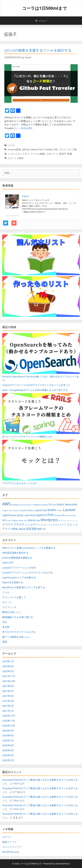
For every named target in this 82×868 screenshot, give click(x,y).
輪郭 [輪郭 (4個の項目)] (40, 529)
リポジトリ (52, 154)
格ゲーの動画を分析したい (16, 637)
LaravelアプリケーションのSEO (19, 568)
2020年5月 (8, 750)
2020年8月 (8, 735)
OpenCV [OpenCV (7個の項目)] (42, 515)
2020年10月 (9, 726)
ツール (11, 145)
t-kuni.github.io (12, 215)
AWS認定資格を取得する (15, 553)
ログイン (7, 837)
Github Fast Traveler (42, 149)
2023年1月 (8, 661)
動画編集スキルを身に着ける (18, 617)
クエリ (62, 149)
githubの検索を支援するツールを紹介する (38, 50)
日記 (5, 622)
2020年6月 (8, 745)
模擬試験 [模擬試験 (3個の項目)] (22, 529)
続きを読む (27, 128)
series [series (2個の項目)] (9, 521)
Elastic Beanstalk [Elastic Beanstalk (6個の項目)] (67, 504)
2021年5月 (8, 691)
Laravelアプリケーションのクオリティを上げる (27, 572)
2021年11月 (9, 676)
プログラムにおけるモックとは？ (41, 462)
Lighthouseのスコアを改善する (19, 577)
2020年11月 (9, 721)
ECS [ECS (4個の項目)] (51, 505)
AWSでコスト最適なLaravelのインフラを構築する (29, 548)
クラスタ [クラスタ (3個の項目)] (43, 525)
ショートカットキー (19, 154)
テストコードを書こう (14, 597)
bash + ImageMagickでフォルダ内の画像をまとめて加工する (35, 390)
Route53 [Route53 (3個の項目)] (58, 515)
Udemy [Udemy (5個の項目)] (31, 520)
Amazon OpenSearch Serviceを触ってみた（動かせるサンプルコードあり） (41, 357)
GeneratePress (63, 864)
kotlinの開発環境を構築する (17, 558)
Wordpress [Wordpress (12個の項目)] (49, 520)
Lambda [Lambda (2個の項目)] (60, 511)
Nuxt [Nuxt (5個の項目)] (33, 515)
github (26, 149)
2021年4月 (8, 696)
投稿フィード (9, 842)
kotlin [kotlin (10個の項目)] (52, 510)
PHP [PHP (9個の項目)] (50, 515)
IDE (56, 149)
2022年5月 (8, 671)
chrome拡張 (14, 149)
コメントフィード (12, 847)
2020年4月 (8, 755)
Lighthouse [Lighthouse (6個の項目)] (9, 515)
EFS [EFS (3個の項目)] (55, 505)
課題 (5, 642)
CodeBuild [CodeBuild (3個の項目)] (37, 505)
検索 (70, 154)
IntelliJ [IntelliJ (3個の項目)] (29, 510)
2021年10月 (9, 681)
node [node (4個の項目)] (27, 515)
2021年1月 (8, 711)
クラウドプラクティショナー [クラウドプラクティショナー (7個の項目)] (20, 524)
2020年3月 (8, 760)
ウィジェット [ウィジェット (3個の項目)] (64, 520)
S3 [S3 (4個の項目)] (63, 515)
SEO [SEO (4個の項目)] (4, 520)
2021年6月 (8, 686)
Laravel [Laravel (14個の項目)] (69, 510)
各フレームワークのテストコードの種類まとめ (41, 416)
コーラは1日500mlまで (45, 8)
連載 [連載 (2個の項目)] (44, 529)
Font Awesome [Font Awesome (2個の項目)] (14, 511)
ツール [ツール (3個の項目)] (50, 525)
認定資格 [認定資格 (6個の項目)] (32, 529)
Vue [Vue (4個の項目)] (38, 520)
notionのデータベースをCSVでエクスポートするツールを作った (36, 385)
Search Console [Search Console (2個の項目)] (70, 516)
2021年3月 (8, 701)
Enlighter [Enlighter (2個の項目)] (5, 511)
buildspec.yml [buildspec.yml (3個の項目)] (17, 505)
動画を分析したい (12, 612)
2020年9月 (8, 731)
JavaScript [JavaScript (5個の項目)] (41, 510)
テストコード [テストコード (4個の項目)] (60, 525)
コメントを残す (16, 158)
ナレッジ (7, 602)
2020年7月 (8, 740)
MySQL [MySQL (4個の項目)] (20, 515)
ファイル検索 (38, 154)
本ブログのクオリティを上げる (19, 632)
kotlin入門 (8, 563)
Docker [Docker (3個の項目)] (45, 505)
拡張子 (63, 154)
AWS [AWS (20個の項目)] (6, 504)
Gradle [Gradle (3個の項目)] (23, 510)
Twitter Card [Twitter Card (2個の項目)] (23, 521)
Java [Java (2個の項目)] (34, 511)
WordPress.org (10, 852)
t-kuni (16, 783)
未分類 (6, 627)
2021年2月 (8, 706)
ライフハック (9, 607)
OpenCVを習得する (13, 582)
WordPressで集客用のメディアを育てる (24, 587)
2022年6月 (8, 666)
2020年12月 (9, 716)
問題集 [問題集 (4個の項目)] (14, 529)
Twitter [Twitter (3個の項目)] (15, 520)
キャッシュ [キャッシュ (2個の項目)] (74, 521)
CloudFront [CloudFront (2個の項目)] (28, 505)
